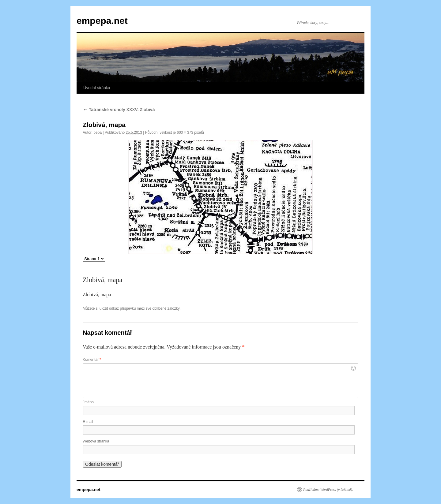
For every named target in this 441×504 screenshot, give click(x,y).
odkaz (114, 308)
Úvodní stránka (97, 88)
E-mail (88, 422)
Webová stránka (96, 441)
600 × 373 (185, 133)
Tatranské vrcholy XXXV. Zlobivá (119, 110)
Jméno (88, 402)
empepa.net (102, 21)
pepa (98, 133)
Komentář (92, 360)
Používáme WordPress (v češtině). (328, 490)
